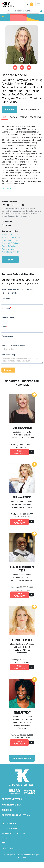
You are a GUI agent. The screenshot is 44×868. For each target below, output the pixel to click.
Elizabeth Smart (22, 640)
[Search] (23, 11)
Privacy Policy (8, 848)
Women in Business (10, 246)
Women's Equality (9, 249)
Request (10, 109)
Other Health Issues (10, 240)
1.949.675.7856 (11, 828)
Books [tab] (33, 117)
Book (10, 260)
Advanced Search (22, 758)
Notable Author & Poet (11, 237)
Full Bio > (6, 188)
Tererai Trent (22, 712)
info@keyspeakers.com (15, 833)
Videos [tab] (24, 117)
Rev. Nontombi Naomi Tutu (22, 569)
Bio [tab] (5, 117)
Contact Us (7, 838)
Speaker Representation (16, 815)
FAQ (4, 843)
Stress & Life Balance (11, 243)
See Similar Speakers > (29, 109)
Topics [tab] (13, 117)
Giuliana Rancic (22, 497)
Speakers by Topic (12, 799)
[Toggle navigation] (39, 4)
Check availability (19, 452)
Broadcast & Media (10, 234)
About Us (7, 810)
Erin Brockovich (22, 428)
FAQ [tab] (39, 117)
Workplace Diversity (10, 252)
